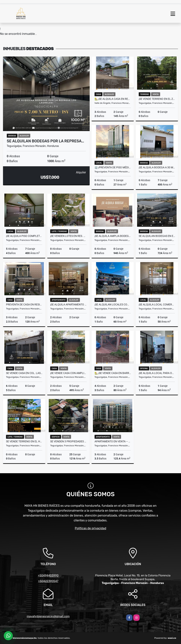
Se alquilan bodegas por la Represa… (45, 141)
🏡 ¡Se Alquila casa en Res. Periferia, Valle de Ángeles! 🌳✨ (113, 99)
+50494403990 (48, 575)
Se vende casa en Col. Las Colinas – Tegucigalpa (24, 373)
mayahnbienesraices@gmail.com (48, 616)
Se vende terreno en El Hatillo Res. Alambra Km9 (24, 441)
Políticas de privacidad (90, 528)
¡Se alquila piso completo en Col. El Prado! (24, 236)
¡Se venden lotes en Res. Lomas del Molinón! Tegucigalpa (68, 236)
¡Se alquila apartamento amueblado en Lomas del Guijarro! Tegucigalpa (68, 304)
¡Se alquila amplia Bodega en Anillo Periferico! (113, 236)
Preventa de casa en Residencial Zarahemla (24, 304)
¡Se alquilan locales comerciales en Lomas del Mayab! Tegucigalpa (113, 304)
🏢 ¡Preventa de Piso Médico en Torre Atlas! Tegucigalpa (113, 167)
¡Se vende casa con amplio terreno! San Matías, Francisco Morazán (68, 373)
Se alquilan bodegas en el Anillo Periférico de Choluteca (157, 236)
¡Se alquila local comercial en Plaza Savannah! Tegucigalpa (157, 304)
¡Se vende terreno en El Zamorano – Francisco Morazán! (157, 99)
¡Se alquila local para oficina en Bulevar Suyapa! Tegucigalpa (157, 373)
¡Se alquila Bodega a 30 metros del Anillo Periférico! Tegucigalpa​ (157, 167)
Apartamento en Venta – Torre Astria (113, 441)
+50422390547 (48, 581)
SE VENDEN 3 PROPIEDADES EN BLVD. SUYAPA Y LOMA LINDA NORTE (68, 441)
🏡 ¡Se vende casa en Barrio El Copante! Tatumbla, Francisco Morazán (113, 373)
